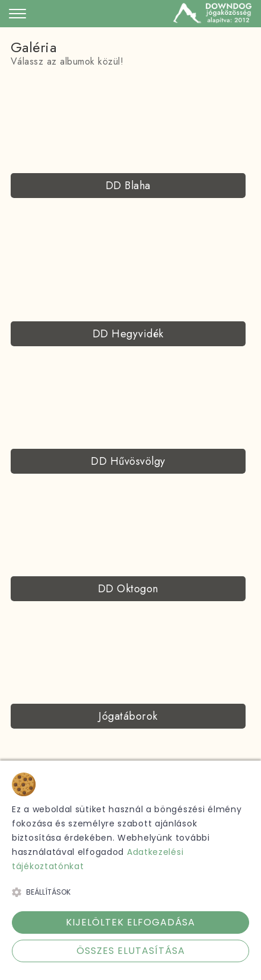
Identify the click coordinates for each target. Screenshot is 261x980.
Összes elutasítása (131, 951)
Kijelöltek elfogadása (130, 922)
